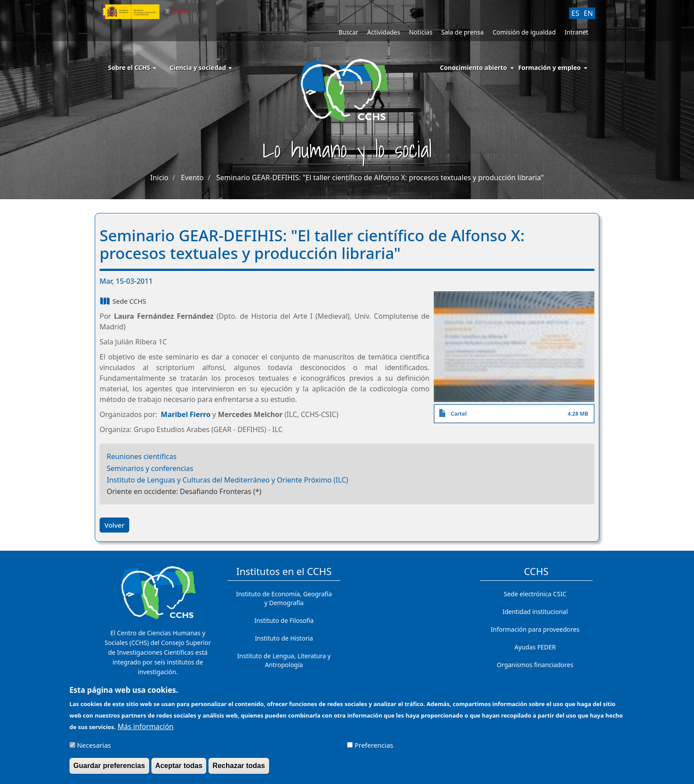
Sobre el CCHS (132, 68)
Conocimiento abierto (474, 68)
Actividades (384, 32)
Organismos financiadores (535, 665)
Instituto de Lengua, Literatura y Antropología (284, 660)
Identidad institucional (535, 612)
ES (575, 13)
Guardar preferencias (109, 770)
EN (588, 13)
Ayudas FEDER (535, 647)
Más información (146, 731)
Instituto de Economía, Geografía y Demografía (284, 598)
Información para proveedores (535, 629)
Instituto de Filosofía (284, 620)
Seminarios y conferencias (150, 468)
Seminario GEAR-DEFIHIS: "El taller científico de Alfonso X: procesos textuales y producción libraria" (380, 178)
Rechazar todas (239, 770)
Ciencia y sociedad (201, 68)
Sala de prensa (463, 32)
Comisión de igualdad (524, 32)
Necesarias (94, 749)
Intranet (576, 32)
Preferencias (374, 749)
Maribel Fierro (185, 414)
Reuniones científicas (142, 456)
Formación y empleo (549, 68)
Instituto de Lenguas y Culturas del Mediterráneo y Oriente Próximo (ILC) (227, 480)
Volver (114, 525)
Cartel (459, 414)
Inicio (159, 178)
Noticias (421, 32)
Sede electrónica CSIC (535, 594)
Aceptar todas (179, 770)
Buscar (349, 32)
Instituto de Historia (284, 638)
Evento (192, 178)
